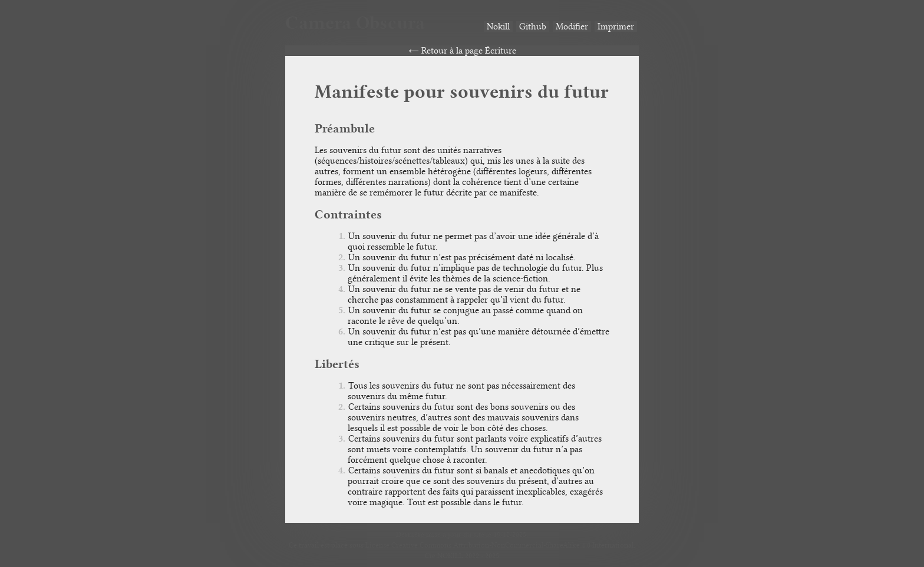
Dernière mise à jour (429, 534)
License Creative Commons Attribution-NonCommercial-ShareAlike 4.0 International (499, 545)
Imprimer (616, 26)
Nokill (498, 26)
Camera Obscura (355, 23)
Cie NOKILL (444, 556)
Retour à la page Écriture (469, 51)
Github (533, 26)
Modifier (572, 26)
